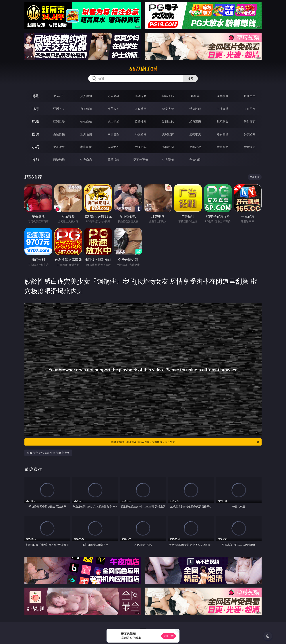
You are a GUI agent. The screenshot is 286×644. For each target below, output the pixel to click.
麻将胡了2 (168, 96)
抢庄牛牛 (250, 96)
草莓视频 (113, 160)
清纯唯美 (195, 134)
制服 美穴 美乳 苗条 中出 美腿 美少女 (48, 453)
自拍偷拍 (86, 109)
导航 (36, 160)
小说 (36, 147)
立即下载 (169, 636)
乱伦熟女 (223, 121)
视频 (36, 109)
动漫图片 (141, 134)
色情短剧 (195, 160)
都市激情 (59, 147)
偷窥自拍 (59, 134)
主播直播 (223, 109)
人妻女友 (113, 147)
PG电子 (59, 96)
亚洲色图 (86, 134)
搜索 (190, 78)
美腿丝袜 (168, 134)
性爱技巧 (250, 147)
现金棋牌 (223, 96)
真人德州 (86, 96)
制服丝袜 (168, 121)
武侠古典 (141, 147)
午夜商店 (86, 160)
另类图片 (250, 134)
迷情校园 (168, 147)
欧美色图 (113, 134)
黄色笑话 (223, 147)
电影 (36, 121)
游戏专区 (141, 96)
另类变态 (250, 121)
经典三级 (195, 121)
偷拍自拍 (86, 121)
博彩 (36, 96)
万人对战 (113, 96)
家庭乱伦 (86, 147)
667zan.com (143, 69)
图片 (36, 134)
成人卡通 (113, 121)
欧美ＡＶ (113, 109)
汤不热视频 (141, 160)
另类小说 (195, 147)
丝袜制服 (195, 109)
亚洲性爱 (59, 121)
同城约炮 (59, 160)
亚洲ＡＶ (59, 109)
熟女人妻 (168, 109)
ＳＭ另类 (250, 109)
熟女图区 (223, 134)
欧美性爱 (141, 121)
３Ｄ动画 (141, 109)
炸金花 (195, 96)
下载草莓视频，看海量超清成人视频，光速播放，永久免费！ (184, 442)
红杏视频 (168, 160)
